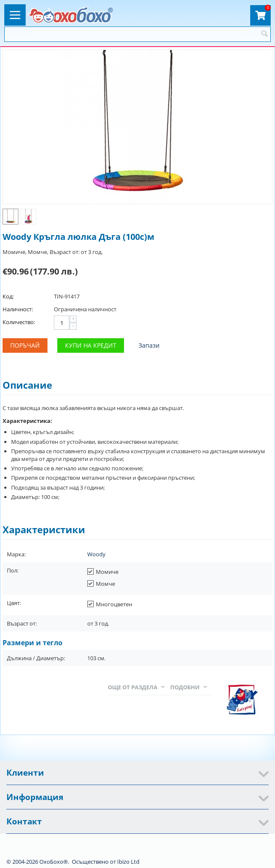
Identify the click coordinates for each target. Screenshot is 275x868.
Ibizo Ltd (128, 862)
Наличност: (18, 309)
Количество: (19, 322)
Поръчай (25, 345)
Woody (96, 554)
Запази (149, 345)
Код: (8, 296)
